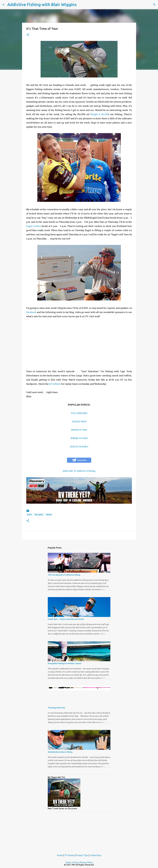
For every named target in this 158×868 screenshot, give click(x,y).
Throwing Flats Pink (56, 708)
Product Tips (82, 855)
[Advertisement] (79, 832)
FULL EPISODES (79, 413)
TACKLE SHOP (79, 422)
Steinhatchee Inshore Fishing (60, 752)
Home (60, 855)
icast (30, 515)
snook (49, 515)
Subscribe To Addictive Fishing (79, 471)
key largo (39, 515)
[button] (28, 35)
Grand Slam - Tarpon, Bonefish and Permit (66, 619)
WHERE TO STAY (79, 438)
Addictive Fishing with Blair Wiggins (42, 4)
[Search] (154, 5)
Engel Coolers (34, 226)
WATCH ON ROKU (79, 447)
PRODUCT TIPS (79, 430)
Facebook (31, 312)
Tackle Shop (95, 855)
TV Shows (69, 855)
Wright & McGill (99, 114)
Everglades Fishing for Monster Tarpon (65, 663)
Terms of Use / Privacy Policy (79, 862)
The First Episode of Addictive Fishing (64, 575)
